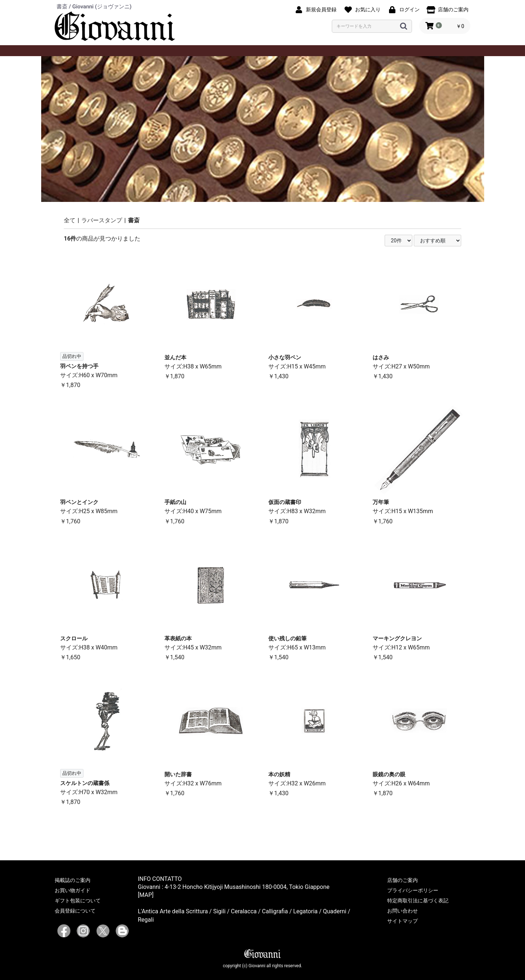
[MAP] (146, 895)
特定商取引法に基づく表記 (418, 901)
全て (70, 220)
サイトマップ (402, 921)
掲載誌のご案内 (73, 880)
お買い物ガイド (73, 890)
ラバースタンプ (102, 220)
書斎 (134, 220)
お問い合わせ (402, 911)
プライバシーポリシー (413, 890)
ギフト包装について (78, 901)
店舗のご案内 (402, 880)
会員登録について (75, 911)
